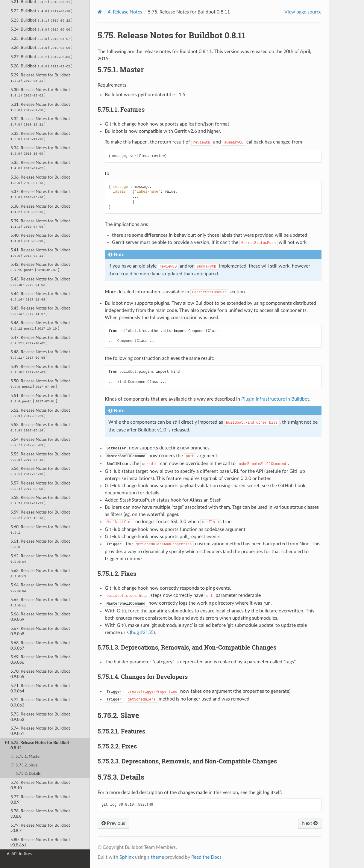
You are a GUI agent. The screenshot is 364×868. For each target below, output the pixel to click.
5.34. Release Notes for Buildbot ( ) (40, 151)
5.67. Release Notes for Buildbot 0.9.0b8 (40, 631)
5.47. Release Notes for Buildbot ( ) (40, 340)
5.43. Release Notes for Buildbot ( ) (40, 282)
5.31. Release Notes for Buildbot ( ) (40, 107)
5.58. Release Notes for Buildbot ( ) (40, 500)
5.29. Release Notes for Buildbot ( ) (40, 78)
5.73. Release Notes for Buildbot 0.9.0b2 (40, 717)
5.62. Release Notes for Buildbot (40, 559)
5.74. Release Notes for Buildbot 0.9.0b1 (40, 731)
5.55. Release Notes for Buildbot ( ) (40, 457)
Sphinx (127, 857)
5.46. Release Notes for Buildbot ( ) (40, 326)
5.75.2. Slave (25, 766)
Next (310, 823)
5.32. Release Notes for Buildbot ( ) (40, 121)
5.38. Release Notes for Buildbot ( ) (40, 209)
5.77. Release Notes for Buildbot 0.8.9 (40, 800)
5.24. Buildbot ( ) (41, 29)
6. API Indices (19, 854)
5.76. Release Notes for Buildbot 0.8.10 (40, 785)
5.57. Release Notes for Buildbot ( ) (40, 486)
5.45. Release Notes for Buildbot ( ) (40, 311)
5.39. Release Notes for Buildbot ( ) (40, 224)
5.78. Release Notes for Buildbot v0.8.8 (40, 814)
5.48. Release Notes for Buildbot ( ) (40, 355)
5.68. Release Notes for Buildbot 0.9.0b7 (40, 646)
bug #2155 (142, 632)
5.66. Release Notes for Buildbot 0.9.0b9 (40, 617)
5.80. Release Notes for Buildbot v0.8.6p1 (40, 842)
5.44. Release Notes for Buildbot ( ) (40, 296)
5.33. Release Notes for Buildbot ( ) (40, 136)
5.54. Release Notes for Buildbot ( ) (40, 442)
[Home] (100, 12)
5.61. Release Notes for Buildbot (40, 544)
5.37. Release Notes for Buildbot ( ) (40, 194)
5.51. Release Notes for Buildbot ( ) (40, 398)
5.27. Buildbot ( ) (41, 57)
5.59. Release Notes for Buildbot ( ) (40, 515)
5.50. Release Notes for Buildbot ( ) (40, 384)
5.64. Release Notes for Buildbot (40, 588)
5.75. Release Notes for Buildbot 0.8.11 (37, 745)
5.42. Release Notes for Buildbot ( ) (40, 267)
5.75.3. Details (28, 774)
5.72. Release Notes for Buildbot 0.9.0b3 (40, 702)
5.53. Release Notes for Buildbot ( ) (40, 427)
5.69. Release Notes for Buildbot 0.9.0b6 (40, 660)
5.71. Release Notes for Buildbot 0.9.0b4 (40, 688)
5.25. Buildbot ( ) (41, 39)
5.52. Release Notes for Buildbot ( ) (40, 413)
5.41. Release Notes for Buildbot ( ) (40, 253)
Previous (113, 823)
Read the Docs (206, 857)
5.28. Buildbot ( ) (41, 66)
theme (157, 857)
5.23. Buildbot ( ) (41, 20)
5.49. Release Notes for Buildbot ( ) (40, 369)
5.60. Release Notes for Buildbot (40, 530)
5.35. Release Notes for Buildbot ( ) (40, 165)
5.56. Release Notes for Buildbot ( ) (40, 471)
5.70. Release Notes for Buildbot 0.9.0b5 (40, 674)
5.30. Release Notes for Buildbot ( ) (40, 92)
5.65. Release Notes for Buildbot (40, 602)
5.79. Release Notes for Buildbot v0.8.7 (40, 828)
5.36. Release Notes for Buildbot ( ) (40, 180)
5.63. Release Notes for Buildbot (40, 573)
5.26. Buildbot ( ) (41, 47)
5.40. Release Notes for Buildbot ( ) (40, 238)
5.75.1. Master (26, 757)
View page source (303, 12)
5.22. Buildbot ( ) (41, 11)
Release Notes (125, 12)
